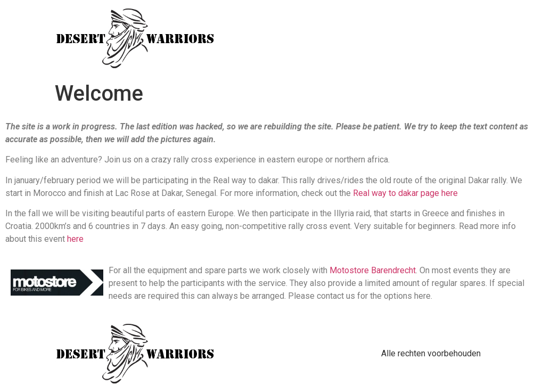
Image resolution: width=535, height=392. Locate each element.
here (75, 239)
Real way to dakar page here (405, 193)
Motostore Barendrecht (373, 270)
